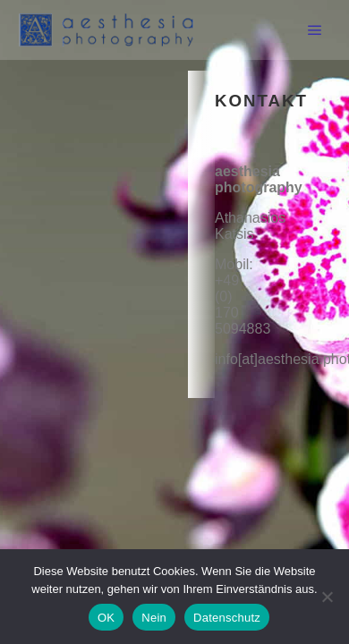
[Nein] (327, 597)
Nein (154, 618)
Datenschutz (227, 618)
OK (106, 618)
